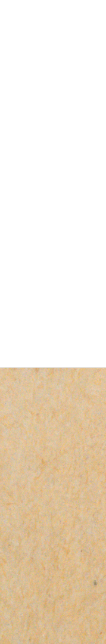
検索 (93, 601)
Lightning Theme (52, 611)
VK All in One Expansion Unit (71, 611)
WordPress (37, 611)
